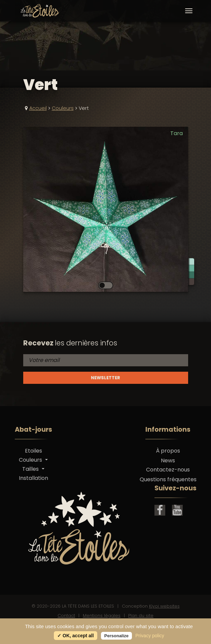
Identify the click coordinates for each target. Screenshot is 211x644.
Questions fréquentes (168, 479)
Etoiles (33, 451)
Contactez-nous (168, 470)
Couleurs (63, 108)
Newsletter (105, 378)
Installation (33, 478)
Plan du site (141, 616)
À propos (168, 451)
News (168, 461)
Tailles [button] (31, 469)
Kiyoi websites (164, 606)
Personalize (116, 636)
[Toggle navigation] (189, 11)
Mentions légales (102, 616)
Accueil (38, 108)
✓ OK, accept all (75, 636)
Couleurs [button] (31, 460)
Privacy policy (150, 636)
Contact (66, 616)
